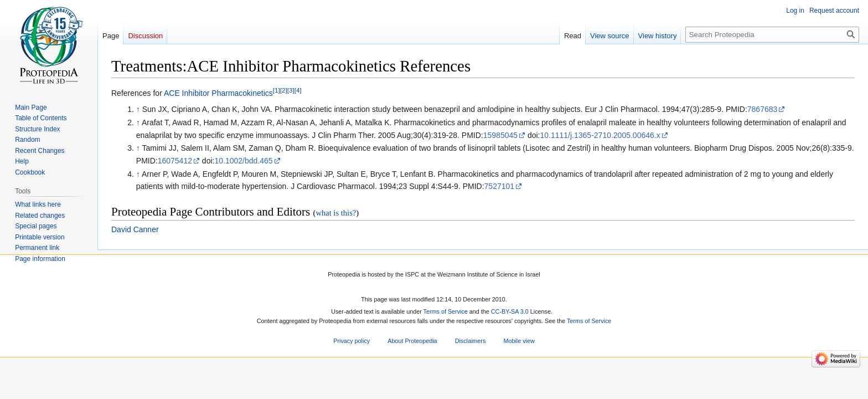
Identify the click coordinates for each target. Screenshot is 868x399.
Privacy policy (352, 341)
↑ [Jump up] (138, 109)
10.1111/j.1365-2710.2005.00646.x (600, 135)
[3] (291, 90)
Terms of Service (446, 312)
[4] (298, 90)
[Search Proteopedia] (772, 35)
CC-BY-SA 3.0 (510, 312)
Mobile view (519, 341)
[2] (284, 90)
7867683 (763, 109)
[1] (277, 90)
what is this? (336, 213)
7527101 (500, 186)
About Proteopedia (412, 341)
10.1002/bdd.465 (243, 161)
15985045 (500, 135)
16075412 (175, 161)
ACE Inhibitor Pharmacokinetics (218, 93)
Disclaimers (471, 341)
